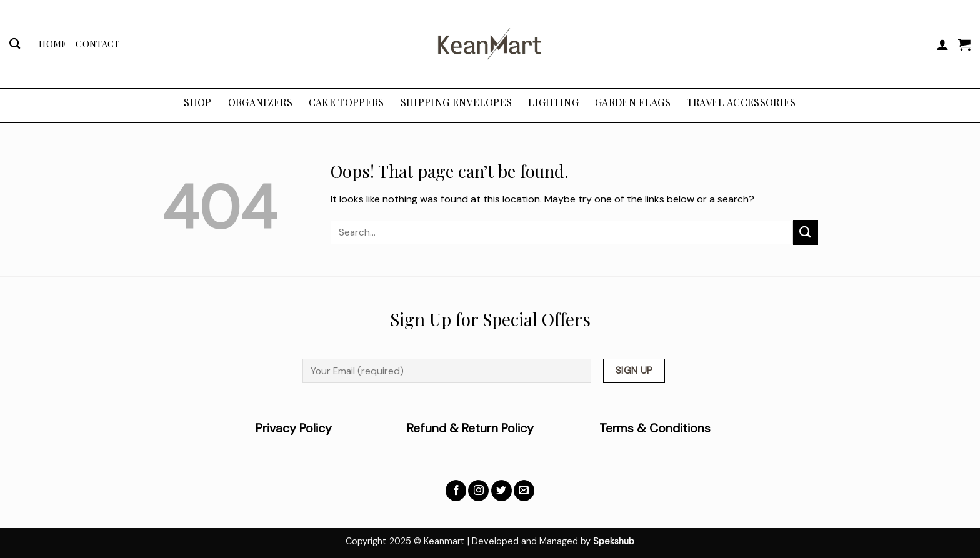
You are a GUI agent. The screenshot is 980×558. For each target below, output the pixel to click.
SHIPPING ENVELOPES (457, 102)
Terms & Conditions (655, 428)
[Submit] (806, 232)
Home (53, 44)
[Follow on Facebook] (456, 491)
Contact (97, 44)
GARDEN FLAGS (633, 102)
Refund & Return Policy (470, 428)
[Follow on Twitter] (502, 491)
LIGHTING (553, 102)
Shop (197, 102)
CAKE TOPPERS (347, 102)
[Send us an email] (524, 491)
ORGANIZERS (260, 102)
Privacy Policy (331, 428)
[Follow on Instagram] (478, 491)
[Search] (15, 44)
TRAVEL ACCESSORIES (742, 102)
